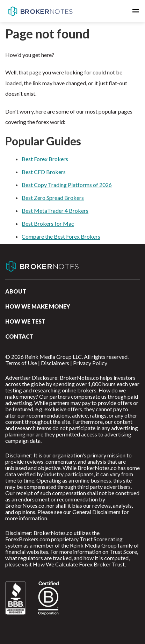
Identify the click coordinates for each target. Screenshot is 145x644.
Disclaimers (55, 363)
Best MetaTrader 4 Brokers (55, 211)
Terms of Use (21, 363)
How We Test (25, 321)
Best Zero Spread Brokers (53, 198)
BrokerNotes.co (40, 11)
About (16, 291)
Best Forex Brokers (45, 159)
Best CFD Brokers (44, 172)
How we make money (38, 306)
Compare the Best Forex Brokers (61, 236)
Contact (19, 336)
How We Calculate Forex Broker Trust (79, 564)
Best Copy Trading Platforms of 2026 (67, 185)
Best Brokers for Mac (48, 223)
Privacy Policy (90, 363)
